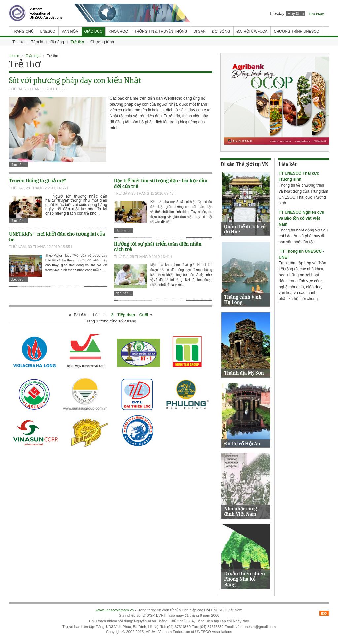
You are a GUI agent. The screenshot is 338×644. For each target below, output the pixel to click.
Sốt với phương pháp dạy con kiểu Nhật (75, 80)
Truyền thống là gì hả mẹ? (38, 181)
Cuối (144, 315)
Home (14, 56)
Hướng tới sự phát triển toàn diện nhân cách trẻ (158, 247)
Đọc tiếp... (19, 165)
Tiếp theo (126, 315)
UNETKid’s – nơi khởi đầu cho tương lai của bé (57, 237)
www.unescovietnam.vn (115, 610)
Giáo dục (33, 56)
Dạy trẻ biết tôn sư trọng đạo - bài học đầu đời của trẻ (161, 184)
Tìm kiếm (316, 14)
